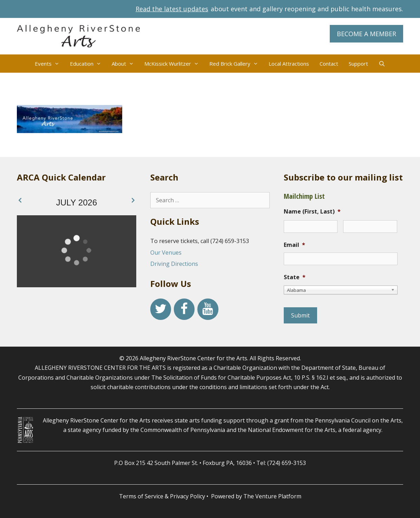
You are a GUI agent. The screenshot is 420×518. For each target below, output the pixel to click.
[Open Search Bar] (382, 64)
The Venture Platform (272, 496)
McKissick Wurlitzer (174, 64)
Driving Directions (174, 264)
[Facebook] (184, 309)
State (295, 277)
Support (358, 64)
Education (88, 64)
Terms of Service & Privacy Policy (162, 496)
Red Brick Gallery (236, 64)
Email (294, 245)
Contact (329, 64)
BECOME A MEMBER (366, 34)
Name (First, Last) (312, 212)
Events (50, 64)
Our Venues (166, 253)
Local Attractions (289, 64)
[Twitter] (161, 309)
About (125, 64)
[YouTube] (208, 309)
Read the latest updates (172, 9)
